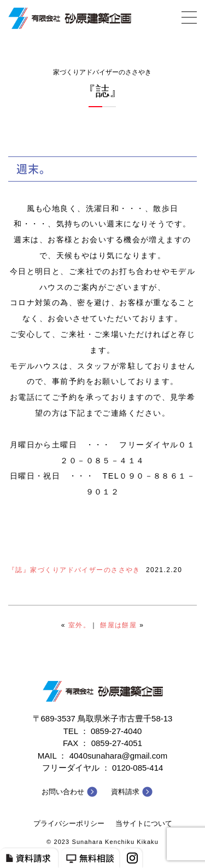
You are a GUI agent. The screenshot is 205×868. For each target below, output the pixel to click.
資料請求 (125, 792)
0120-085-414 (137, 768)
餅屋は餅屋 (118, 625)
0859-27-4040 (116, 731)
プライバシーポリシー (69, 823)
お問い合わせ (63, 792)
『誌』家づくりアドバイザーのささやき (74, 570)
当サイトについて (144, 823)
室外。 (79, 625)
